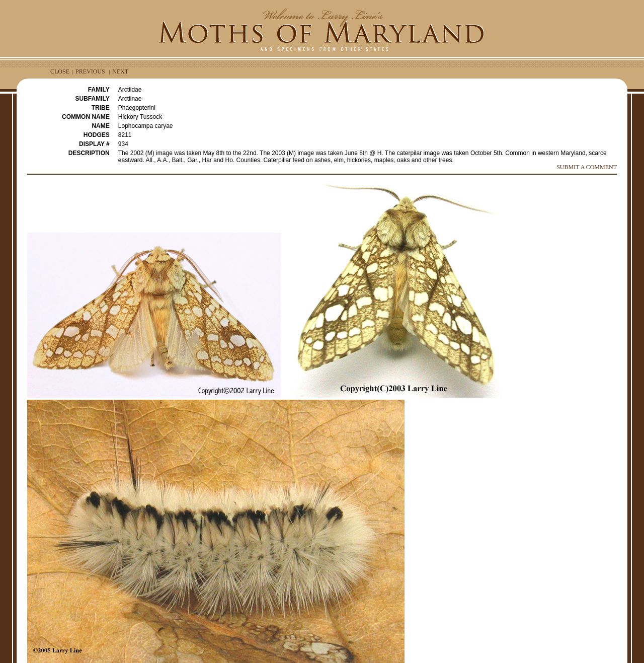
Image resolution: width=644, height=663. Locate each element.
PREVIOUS (90, 71)
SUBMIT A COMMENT (587, 167)
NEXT (120, 71)
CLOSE (60, 71)
